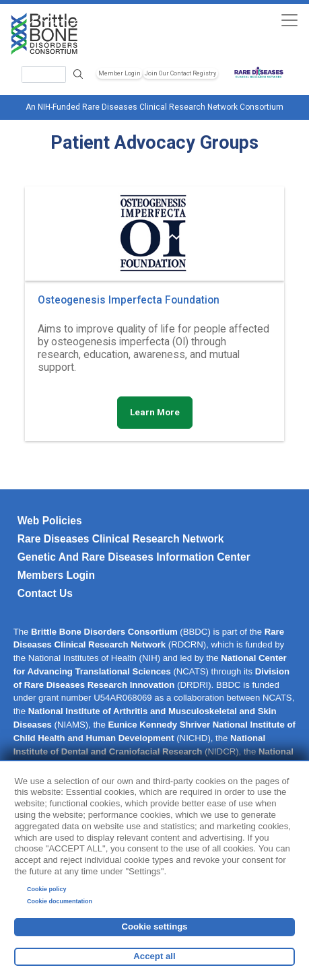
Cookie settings (154, 926)
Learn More (155, 412)
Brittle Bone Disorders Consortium (104, 632)
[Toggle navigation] (289, 20)
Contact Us (45, 593)
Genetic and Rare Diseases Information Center (134, 557)
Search (78, 74)
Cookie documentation (60, 901)
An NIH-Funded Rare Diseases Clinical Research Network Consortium (154, 107)
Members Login (56, 575)
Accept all (154, 956)
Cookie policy (47, 889)
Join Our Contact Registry (180, 73)
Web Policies (50, 521)
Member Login (119, 73)
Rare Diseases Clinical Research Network (121, 539)
